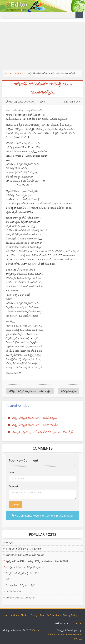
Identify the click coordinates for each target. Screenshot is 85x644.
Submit (15, 504)
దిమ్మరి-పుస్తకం (69, 391)
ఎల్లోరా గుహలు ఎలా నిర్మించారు (20, 597)
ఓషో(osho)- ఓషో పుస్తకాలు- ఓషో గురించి (25, 555)
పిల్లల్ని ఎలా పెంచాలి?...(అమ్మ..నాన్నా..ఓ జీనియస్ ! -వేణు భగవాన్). (37, 561)
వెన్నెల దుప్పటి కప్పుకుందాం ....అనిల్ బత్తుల (30, 391)
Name (12, 472)
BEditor (35, 630)
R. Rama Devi (73, 102)
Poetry (34, 615)
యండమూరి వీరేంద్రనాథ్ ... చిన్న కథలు (24, 549)
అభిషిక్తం (10, 542)
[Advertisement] (42, 46)
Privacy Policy (70, 615)
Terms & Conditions (50, 615)
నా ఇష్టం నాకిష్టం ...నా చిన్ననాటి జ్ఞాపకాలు (25, 567)
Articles (19, 73)
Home (8, 73)
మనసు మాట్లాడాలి (14, 591)
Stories (25, 615)
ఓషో (8, 579)
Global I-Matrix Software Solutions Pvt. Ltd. (65, 637)
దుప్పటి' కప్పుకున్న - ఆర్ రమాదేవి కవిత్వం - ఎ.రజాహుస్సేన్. (43, 432)
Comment (13, 486)
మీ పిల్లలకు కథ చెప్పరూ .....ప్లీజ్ (20, 585)
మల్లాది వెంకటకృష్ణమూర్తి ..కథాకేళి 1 (22, 573)
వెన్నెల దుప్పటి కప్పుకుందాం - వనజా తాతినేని (35, 425)
